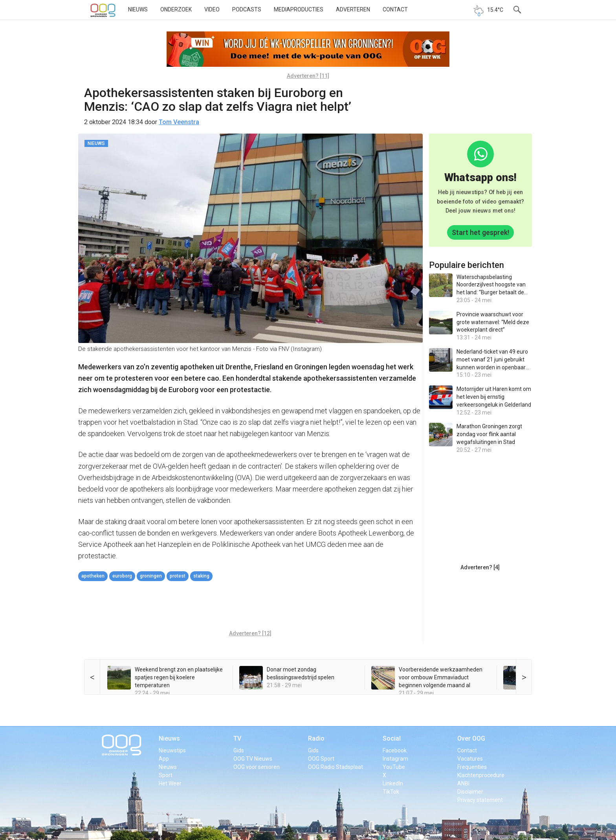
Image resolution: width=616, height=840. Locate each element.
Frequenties (472, 767)
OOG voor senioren (257, 767)
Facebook (395, 750)
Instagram (395, 759)
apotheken (93, 576)
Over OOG (471, 738)
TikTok (391, 792)
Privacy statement (480, 800)
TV (237, 738)
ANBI (463, 783)
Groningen (151, 576)
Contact (395, 9)
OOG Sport (321, 759)
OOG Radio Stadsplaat (335, 767)
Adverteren (353, 9)
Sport (166, 775)
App (164, 759)
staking (201, 576)
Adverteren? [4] (480, 567)
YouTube (394, 767)
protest (178, 576)
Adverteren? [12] (250, 633)
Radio (316, 738)
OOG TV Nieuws (253, 759)
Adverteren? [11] (308, 76)
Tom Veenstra (179, 122)
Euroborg (122, 576)
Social (392, 738)
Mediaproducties (299, 9)
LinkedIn (393, 783)
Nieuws (138, 9)
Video (212, 9)
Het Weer (170, 783)
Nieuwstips (172, 750)
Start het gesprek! (480, 232)
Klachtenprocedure (481, 775)
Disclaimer (470, 792)
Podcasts (247, 9)
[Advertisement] (250, 607)
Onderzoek (176, 9)
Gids (239, 750)
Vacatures (470, 759)
